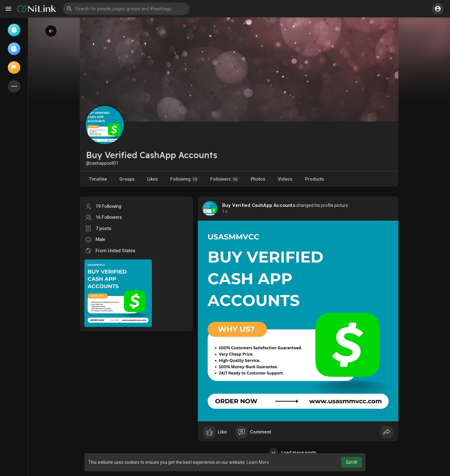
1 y (225, 211)
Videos (285, 179)
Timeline (98, 179)
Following (184, 179)
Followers (224, 179)
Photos (258, 179)
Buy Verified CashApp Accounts (259, 205)
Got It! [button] (352, 462)
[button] (126, 9)
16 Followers (109, 217)
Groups (127, 179)
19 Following (108, 206)
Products (315, 179)
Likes (152, 179)
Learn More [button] (258, 462)
